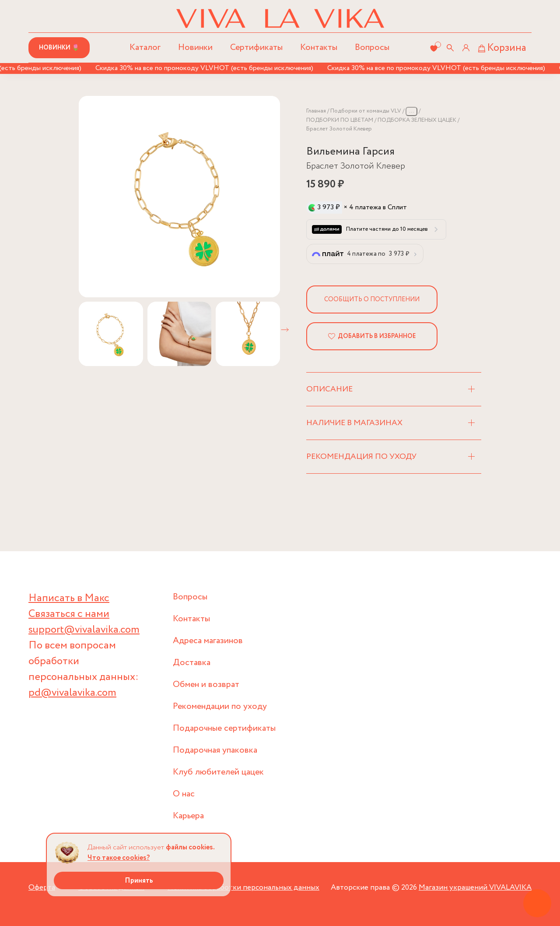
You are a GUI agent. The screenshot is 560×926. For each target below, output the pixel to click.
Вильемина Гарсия (350, 152)
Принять (139, 881)
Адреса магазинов (208, 641)
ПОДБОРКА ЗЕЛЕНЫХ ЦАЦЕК (417, 120)
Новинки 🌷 (59, 48)
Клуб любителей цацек (218, 772)
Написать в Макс (69, 598)
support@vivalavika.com (84, 630)
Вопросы (372, 48)
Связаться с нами (69, 614)
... (411, 111)
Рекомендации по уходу (220, 706)
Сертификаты (256, 48)
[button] (285, 330)
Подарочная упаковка (215, 750)
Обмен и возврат (206, 685)
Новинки (195, 48)
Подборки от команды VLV (366, 111)
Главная (316, 111)
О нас (184, 794)
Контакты (319, 48)
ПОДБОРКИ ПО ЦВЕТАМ (340, 120)
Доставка (192, 663)
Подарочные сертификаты (224, 728)
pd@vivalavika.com (72, 693)
